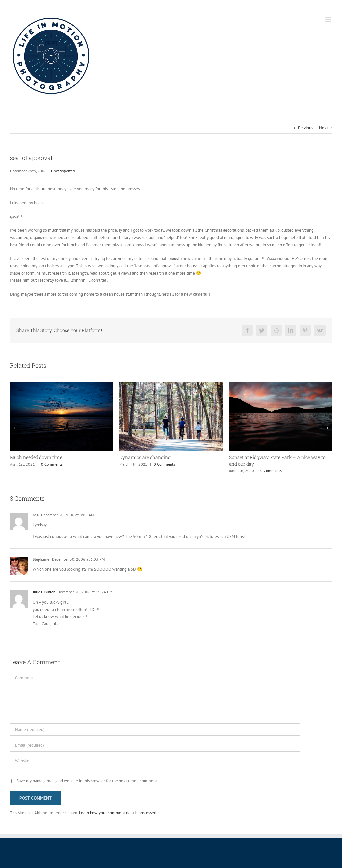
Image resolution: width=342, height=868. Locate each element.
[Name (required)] (155, 730)
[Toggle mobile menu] (329, 20)
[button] (15, 428)
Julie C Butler (44, 592)
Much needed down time (36, 457)
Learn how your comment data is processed (118, 813)
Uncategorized (63, 171)
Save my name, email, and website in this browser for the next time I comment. (87, 781)
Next (323, 128)
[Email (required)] (155, 745)
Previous (305, 128)
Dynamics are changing (145, 457)
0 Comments (52, 464)
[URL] (155, 761)
